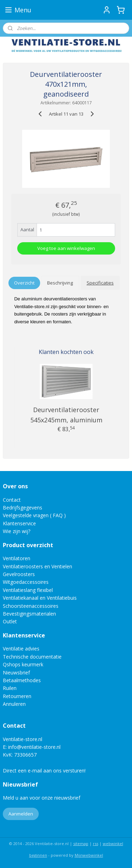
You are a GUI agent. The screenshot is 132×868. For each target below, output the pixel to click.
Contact (12, 500)
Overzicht (24, 283)
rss (96, 843)
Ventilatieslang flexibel (28, 590)
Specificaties (100, 283)
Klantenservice (19, 523)
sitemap (81, 843)
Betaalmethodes (22, 680)
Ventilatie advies (21, 649)
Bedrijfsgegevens (23, 508)
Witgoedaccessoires (26, 582)
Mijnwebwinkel (89, 855)
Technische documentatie (32, 657)
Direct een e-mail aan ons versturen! (44, 771)
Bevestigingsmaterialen (29, 614)
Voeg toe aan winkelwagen (66, 248)
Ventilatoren (17, 558)
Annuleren (14, 704)
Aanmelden (21, 814)
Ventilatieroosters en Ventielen (37, 566)
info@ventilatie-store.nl (34, 747)
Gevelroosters (19, 574)
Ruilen (10, 688)
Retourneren (17, 696)
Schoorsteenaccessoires (31, 606)
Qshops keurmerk (23, 664)
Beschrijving (60, 283)
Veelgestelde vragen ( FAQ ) (34, 515)
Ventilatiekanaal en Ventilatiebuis (40, 598)
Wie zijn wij (15, 531)
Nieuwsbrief (16, 673)
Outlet (11, 621)
